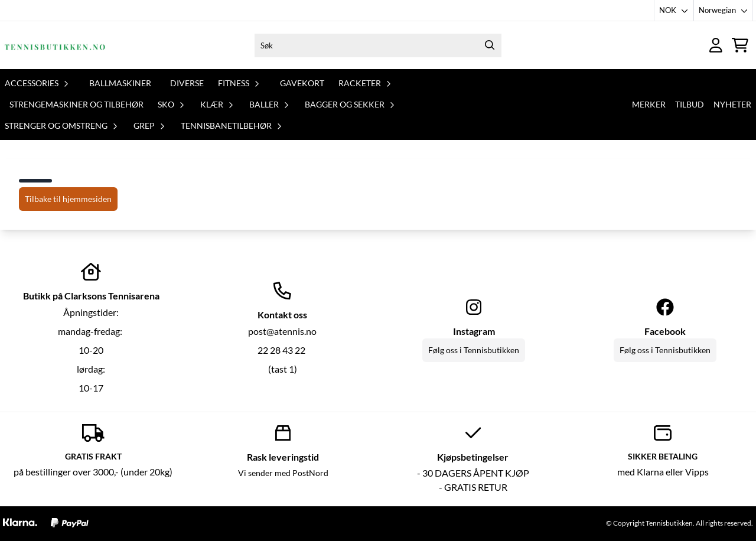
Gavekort (302, 83)
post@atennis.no (282, 331)
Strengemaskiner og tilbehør (76, 104)
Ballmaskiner (120, 83)
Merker (649, 104)
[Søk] (378, 45)
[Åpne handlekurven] (740, 45)
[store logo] (55, 45)
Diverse (187, 83)
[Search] (490, 45)
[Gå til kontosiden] (716, 45)
